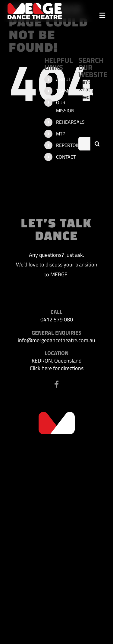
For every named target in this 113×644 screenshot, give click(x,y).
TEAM (62, 91)
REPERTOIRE (69, 145)
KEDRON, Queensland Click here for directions (57, 364)
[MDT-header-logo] (35, 6)
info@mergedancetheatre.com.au (56, 340)
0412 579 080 (57, 319)
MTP (61, 134)
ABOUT (63, 79)
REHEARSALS (70, 122)
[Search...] (84, 144)
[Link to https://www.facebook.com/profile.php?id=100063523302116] (56, 384)
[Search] (97, 144)
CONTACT (66, 157)
